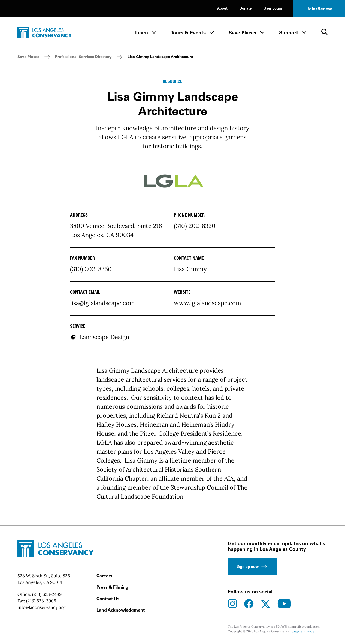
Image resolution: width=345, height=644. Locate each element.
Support (289, 33)
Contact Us (108, 599)
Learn (142, 33)
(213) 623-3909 (41, 601)
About (222, 8)
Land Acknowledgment (121, 610)
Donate (246, 8)
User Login (273, 8)
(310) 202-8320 (195, 226)
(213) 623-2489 (47, 594)
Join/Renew (319, 9)
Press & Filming (112, 587)
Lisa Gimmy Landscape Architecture (160, 57)
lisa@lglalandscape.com (102, 303)
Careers (104, 576)
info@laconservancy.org (41, 607)
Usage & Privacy (303, 631)
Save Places (242, 33)
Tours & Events (188, 33)
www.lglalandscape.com (208, 303)
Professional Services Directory (83, 57)
